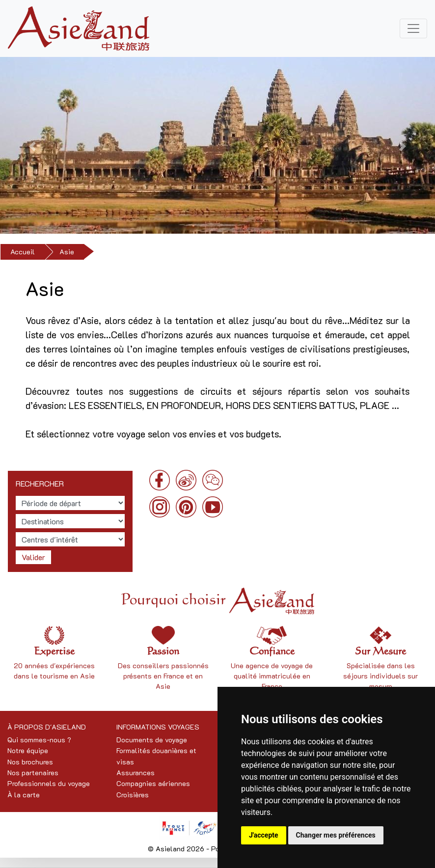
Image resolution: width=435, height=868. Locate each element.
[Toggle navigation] (413, 28)
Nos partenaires (33, 773)
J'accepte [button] (264, 835)
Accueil (23, 252)
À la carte (24, 795)
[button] (33, 146)
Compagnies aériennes (153, 783)
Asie (67, 252)
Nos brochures (30, 762)
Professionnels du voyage (49, 783)
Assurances (136, 773)
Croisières (133, 795)
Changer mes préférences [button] (336, 835)
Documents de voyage (152, 740)
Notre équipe (28, 750)
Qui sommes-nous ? (39, 740)
